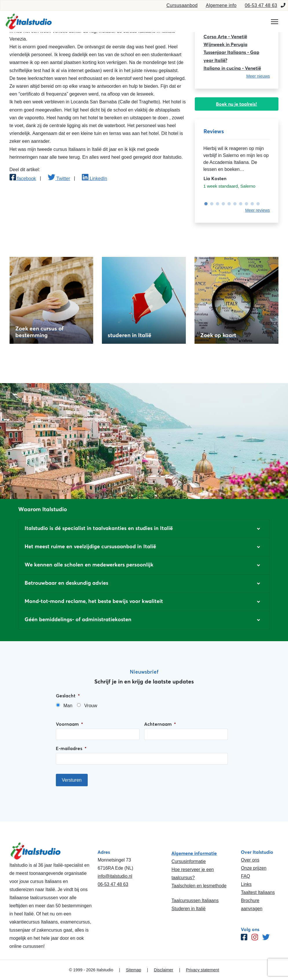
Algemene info (221, 5)
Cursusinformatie (188, 861)
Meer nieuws (258, 76)
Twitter (59, 179)
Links (246, 884)
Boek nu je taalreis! (236, 104)
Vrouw (91, 706)
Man (68, 706)
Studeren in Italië (188, 909)
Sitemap (134, 970)
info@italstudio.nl (115, 876)
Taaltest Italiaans (258, 892)
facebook (23, 179)
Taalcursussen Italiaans (195, 901)
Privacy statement (202, 970)
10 (257, 204)
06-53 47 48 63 (261, 5)
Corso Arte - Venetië (225, 36)
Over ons (250, 860)
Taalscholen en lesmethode (199, 886)
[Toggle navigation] (275, 22)
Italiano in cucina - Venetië (232, 68)
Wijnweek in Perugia (225, 44)
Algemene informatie (194, 853)
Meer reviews (258, 210)
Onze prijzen (254, 868)
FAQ (245, 876)
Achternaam (160, 724)
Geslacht (68, 696)
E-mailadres (71, 748)
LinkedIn (95, 179)
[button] (144, 529)
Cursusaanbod (182, 5)
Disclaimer (164, 970)
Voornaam (69, 724)
